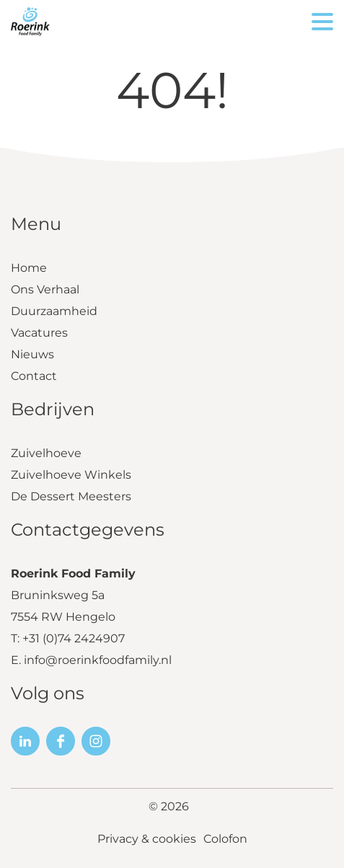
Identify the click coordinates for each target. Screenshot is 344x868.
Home (29, 268)
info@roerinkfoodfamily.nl (98, 660)
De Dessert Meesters (71, 496)
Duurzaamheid (54, 311)
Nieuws (32, 354)
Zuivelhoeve (46, 453)
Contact (34, 376)
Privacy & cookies (147, 839)
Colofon (225, 839)
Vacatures (39, 333)
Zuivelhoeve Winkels (71, 475)
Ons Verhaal (45, 289)
